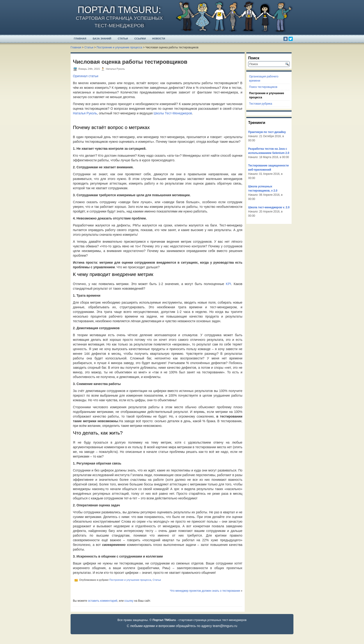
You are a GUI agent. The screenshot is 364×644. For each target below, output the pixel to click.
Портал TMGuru (118, 10)
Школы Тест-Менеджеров (173, 113)
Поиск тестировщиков (263, 87)
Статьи (123, 39)
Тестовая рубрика (261, 104)
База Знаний (102, 39)
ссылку (129, 601)
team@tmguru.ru (225, 626)
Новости (159, 39)
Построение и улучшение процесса (119, 47)
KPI (229, 284)
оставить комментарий (102, 601)
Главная (80, 39)
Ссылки (140, 39)
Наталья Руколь (85, 113)
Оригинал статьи (86, 76)
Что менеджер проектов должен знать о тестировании (205, 591)
